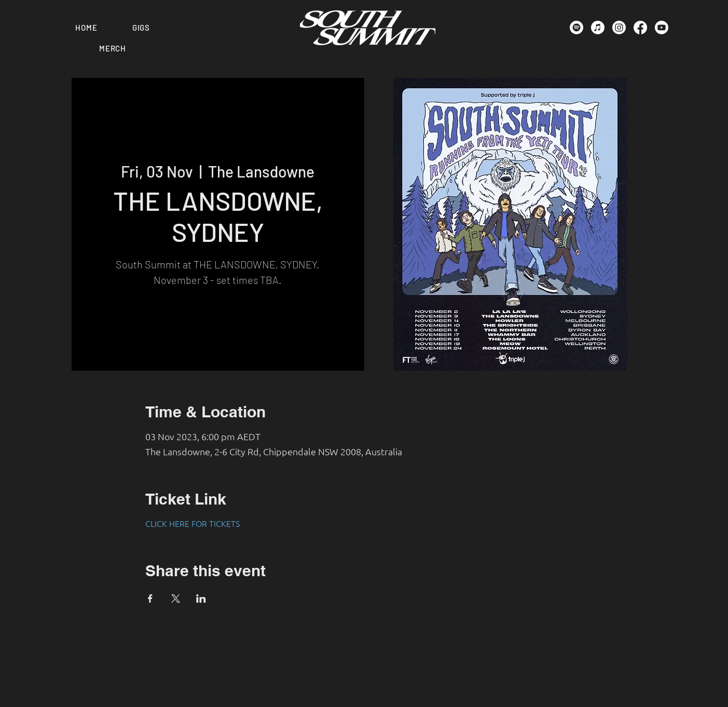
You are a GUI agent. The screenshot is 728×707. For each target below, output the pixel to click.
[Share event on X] (176, 599)
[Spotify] (576, 28)
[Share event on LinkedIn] (201, 599)
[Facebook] (640, 28)
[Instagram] (619, 28)
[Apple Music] (598, 28)
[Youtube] (662, 28)
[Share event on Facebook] (150, 599)
